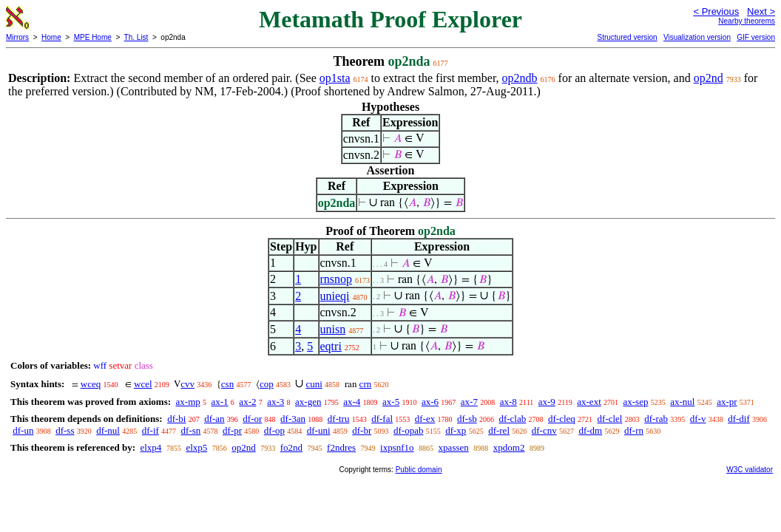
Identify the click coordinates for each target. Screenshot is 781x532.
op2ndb (520, 78)
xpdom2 (509, 447)
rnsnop (337, 279)
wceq (91, 384)
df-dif (739, 419)
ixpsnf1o (397, 447)
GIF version (756, 37)
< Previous (716, 11)
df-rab (656, 419)
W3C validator (750, 470)
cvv (187, 384)
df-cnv (544, 430)
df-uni (319, 430)
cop (267, 384)
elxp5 (196, 447)
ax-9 (547, 402)
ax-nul (682, 402)
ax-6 (430, 402)
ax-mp (188, 402)
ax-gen (308, 402)
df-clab (512, 419)
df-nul (108, 430)
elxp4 (151, 447)
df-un (23, 430)
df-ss (65, 430)
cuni (314, 384)
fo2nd (291, 447)
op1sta (335, 78)
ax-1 (220, 402)
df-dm (590, 430)
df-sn (191, 430)
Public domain (419, 470)
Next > (761, 11)
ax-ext (589, 402)
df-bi (176, 419)
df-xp (456, 430)
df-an (214, 419)
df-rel (499, 430)
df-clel (610, 419)
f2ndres (341, 447)
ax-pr (727, 402)
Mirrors (17, 37)
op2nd (709, 78)
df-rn (634, 430)
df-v (698, 419)
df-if (151, 430)
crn (366, 384)
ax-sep (636, 402)
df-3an (293, 419)
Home (51, 37)
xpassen (454, 447)
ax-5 (391, 402)
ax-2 (247, 402)
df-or (252, 419)
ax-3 (275, 402)
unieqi (335, 296)
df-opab (408, 430)
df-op (274, 430)
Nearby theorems (747, 21)
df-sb (467, 419)
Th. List (136, 37)
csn (227, 384)
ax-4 (352, 402)
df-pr (232, 430)
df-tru (339, 419)
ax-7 (469, 402)
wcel (143, 384)
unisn (333, 329)
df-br (362, 430)
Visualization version (697, 37)
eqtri (331, 346)
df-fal (382, 419)
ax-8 (508, 402)
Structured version (627, 37)
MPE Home (93, 37)
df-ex (425, 419)
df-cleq (562, 419)
